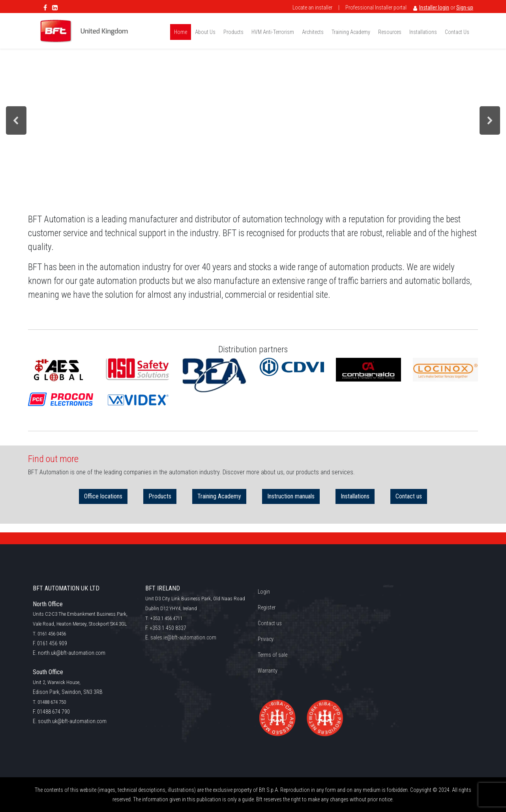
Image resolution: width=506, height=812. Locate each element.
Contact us (409, 497)
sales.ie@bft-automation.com (183, 637)
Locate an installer (312, 8)
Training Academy (219, 497)
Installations (355, 497)
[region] (253, 120)
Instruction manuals (291, 497)
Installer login (434, 8)
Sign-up (465, 8)
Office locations (103, 497)
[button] (16, 120)
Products (160, 497)
